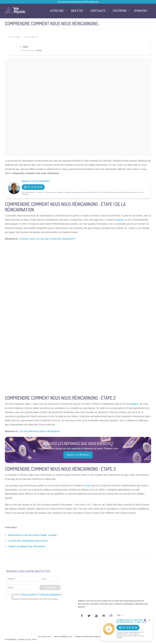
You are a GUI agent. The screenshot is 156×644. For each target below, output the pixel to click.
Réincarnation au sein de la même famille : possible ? (33, 535)
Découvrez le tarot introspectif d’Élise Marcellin (78, 2)
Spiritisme (14, 37)
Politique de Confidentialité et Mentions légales (91, 637)
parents (121, 220)
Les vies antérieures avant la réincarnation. (40, 431)
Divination (140, 11)
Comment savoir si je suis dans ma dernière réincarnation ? (48, 239)
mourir (88, 486)
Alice (26, 47)
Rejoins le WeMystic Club (63, 637)
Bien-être (77, 11)
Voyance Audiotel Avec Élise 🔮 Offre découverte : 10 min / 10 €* (132, 621)
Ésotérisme (120, 11)
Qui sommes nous (45, 637)
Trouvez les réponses (78, 455)
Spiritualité (31, 37)
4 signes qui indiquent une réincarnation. (27, 546)
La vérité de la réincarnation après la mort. (28, 541)
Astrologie (57, 11)
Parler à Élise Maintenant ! (36, 181)
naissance (134, 404)
